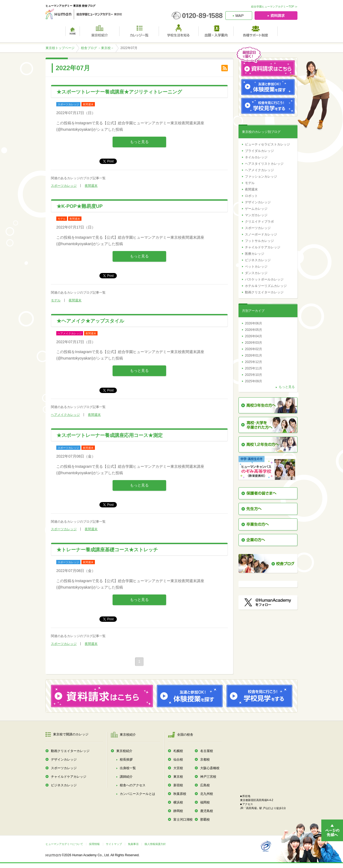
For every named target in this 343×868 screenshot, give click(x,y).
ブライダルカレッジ (259, 151)
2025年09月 (253, 381)
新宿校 (178, 785)
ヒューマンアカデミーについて (64, 844)
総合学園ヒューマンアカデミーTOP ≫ (274, 7)
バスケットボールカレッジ (264, 279)
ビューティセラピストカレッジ (267, 144)
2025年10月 (253, 375)
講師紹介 (126, 777)
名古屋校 (207, 751)
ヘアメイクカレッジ (65, 415)
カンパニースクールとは (137, 794)
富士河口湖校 (183, 820)
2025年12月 (253, 362)
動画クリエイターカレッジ (264, 292)
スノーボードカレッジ (261, 234)
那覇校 (205, 820)
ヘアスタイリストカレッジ (264, 164)
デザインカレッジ (258, 202)
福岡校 (205, 802)
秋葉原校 (180, 794)
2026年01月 (253, 356)
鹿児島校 (207, 811)
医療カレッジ (255, 254)
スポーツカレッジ (64, 186)
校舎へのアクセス (133, 785)
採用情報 (94, 844)
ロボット (251, 196)
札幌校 (178, 751)
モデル (56, 300)
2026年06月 (253, 323)
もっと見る (139, 142)
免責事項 (133, 844)
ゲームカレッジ (256, 209)
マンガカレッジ (256, 215)
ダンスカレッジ (256, 273)
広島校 (205, 785)
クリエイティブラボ (259, 222)
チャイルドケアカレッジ (263, 247)
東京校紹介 (124, 751)
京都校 (205, 759)
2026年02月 (253, 349)
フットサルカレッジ (259, 241)
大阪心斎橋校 (210, 768)
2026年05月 (253, 330)
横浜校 (178, 802)
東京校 (178, 777)
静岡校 (178, 811)
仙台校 (178, 759)
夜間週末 (91, 186)
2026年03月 (253, 343)
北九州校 (207, 794)
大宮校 (178, 768)
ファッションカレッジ (261, 177)
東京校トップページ (60, 48)
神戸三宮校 (208, 777)
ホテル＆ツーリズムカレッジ (266, 286)
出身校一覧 (128, 768)
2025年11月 (253, 368)
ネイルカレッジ (256, 157)
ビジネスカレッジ (258, 260)
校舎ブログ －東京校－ (97, 48)
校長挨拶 (126, 759)
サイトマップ (114, 844)
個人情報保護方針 (155, 844)
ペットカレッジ (256, 267)
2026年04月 (253, 336)
